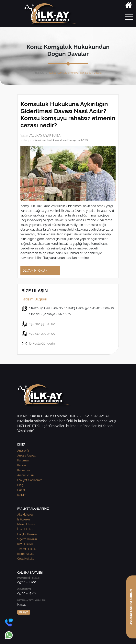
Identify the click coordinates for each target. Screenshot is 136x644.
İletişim (22, 495)
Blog (20, 485)
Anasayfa (39, 73)
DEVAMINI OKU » (35, 271)
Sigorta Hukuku (27, 539)
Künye (24, 612)
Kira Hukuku (25, 544)
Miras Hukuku (26, 524)
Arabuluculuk (26, 475)
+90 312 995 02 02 (38, 324)
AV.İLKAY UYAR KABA (45, 136)
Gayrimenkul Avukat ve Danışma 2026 (61, 140)
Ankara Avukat (26, 456)
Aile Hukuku (25, 515)
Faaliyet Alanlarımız (29, 480)
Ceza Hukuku (26, 559)
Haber (21, 490)
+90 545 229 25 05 (38, 334)
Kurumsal (23, 460)
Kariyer (22, 465)
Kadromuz (24, 470)
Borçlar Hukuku (27, 534)
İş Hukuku (24, 519)
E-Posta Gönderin (38, 344)
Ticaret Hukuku (27, 549)
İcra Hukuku (25, 529)
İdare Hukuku (26, 554)
